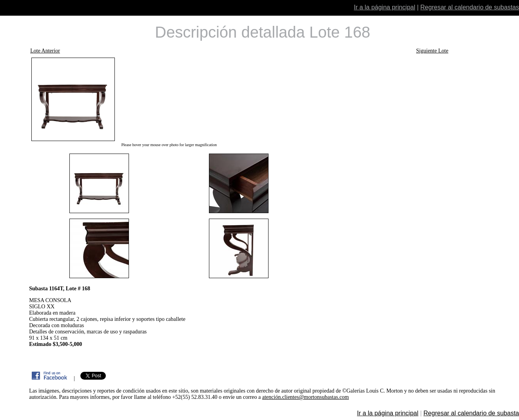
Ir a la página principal (385, 7)
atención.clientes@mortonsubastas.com (306, 397)
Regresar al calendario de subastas (470, 7)
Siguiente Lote (432, 51)
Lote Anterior (45, 51)
